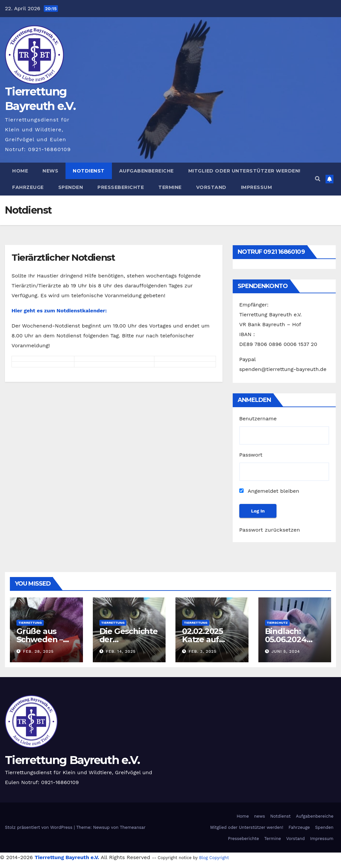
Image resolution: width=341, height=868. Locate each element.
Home (20, 171)
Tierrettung (30, 623)
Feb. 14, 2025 (121, 651)
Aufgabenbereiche (146, 171)
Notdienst (89, 171)
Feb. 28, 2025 (38, 651)
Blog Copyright (214, 858)
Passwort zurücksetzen (270, 530)
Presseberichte (121, 187)
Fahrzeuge (28, 187)
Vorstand (211, 187)
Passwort (251, 455)
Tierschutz (277, 623)
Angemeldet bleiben (269, 491)
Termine (170, 187)
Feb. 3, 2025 (203, 651)
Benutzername (258, 419)
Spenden (71, 187)
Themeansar (133, 827)
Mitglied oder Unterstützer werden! (244, 171)
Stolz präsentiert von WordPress (39, 827)
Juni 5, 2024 (286, 651)
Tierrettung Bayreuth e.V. (72, 760)
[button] (318, 179)
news (50, 171)
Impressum (257, 187)
